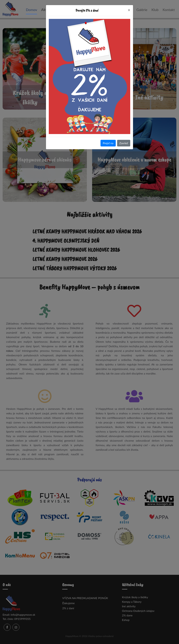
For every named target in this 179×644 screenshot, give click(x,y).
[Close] (129, 10)
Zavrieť (124, 143)
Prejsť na (108, 143)
